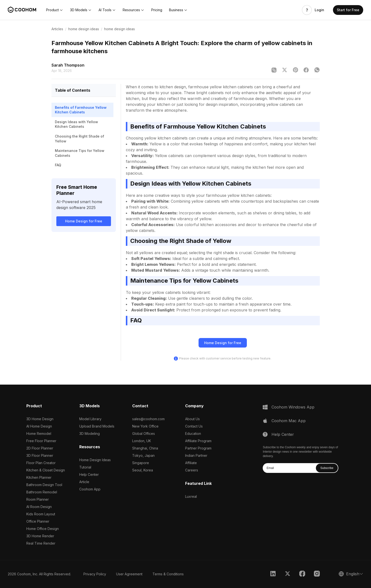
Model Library (90, 419)
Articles (57, 29)
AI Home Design (39, 426)
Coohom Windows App (293, 407)
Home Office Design (43, 529)
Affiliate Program (198, 441)
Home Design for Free (84, 221)
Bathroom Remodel (42, 492)
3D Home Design (40, 419)
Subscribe (327, 468)
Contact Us (194, 426)
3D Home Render (40, 536)
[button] (55, 10)
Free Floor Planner (41, 441)
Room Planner (38, 499)
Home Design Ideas (95, 460)
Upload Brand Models (97, 426)
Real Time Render (41, 543)
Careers (192, 470)
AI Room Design (39, 507)
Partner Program (198, 448)
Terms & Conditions (168, 574)
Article (84, 482)
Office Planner (38, 521)
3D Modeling (90, 434)
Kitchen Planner (39, 477)
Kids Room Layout (41, 514)
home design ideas (84, 29)
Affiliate (191, 463)
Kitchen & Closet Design (46, 470)
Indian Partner (196, 455)
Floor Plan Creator (41, 463)
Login (319, 10)
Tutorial (85, 467)
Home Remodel (39, 434)
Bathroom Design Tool (44, 485)
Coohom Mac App (289, 421)
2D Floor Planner (40, 448)
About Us (192, 419)
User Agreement (129, 574)
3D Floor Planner (40, 455)
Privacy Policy (95, 574)
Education (193, 434)
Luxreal (191, 496)
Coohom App (90, 489)
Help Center (89, 474)
